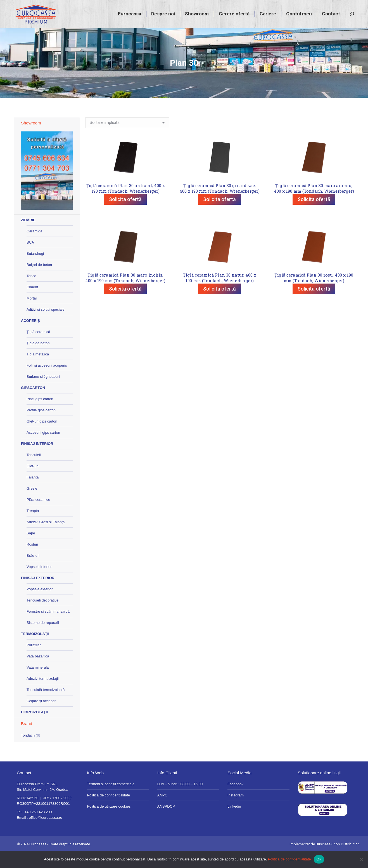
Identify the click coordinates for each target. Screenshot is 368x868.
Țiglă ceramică (38, 347)
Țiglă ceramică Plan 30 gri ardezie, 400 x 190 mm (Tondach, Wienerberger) (219, 204)
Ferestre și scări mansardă (48, 627)
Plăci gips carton (40, 414)
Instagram (236, 811)
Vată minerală (38, 683)
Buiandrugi (35, 269)
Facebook (235, 799)
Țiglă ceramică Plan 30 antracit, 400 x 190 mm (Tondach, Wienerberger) (125, 204)
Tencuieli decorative (42, 616)
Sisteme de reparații (43, 638)
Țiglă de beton (38, 358)
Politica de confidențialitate (289, 859)
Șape (31, 549)
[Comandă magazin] (127, 138)
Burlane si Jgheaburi (43, 392)
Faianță (33, 493)
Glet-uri (33, 481)
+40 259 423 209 (263, 8)
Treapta (33, 526)
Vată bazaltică (38, 672)
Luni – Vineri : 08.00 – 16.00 (180, 799)
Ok (319, 859)
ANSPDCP (166, 822)
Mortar (32, 314)
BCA (30, 258)
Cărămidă (34, 247)
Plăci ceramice (38, 515)
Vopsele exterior (40, 604)
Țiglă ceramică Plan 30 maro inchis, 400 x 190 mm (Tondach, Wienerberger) (125, 293)
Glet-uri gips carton (42, 437)
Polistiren (34, 660)
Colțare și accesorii (42, 716)
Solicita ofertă (125, 215)
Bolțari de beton (39, 280)
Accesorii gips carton (43, 448)
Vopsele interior (39, 582)
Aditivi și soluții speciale (46, 325)
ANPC (162, 811)
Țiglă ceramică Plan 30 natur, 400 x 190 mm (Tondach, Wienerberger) (219, 293)
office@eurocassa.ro (45, 833)
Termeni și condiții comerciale (111, 799)
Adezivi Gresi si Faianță (46, 537)
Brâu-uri (33, 571)
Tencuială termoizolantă (46, 705)
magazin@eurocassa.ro (307, 8)
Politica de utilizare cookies (109, 822)
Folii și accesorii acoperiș (47, 381)
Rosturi (32, 560)
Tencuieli (34, 470)
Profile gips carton (41, 425)
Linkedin (234, 822)
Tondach (28, 751)
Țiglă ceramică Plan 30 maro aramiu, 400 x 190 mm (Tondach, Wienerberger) (314, 204)
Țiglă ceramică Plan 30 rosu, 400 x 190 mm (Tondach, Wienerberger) (314, 293)
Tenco (31, 291)
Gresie (32, 504)
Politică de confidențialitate (108, 811)
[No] (361, 859)
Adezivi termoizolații (43, 694)
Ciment (32, 302)
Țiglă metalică (38, 370)
